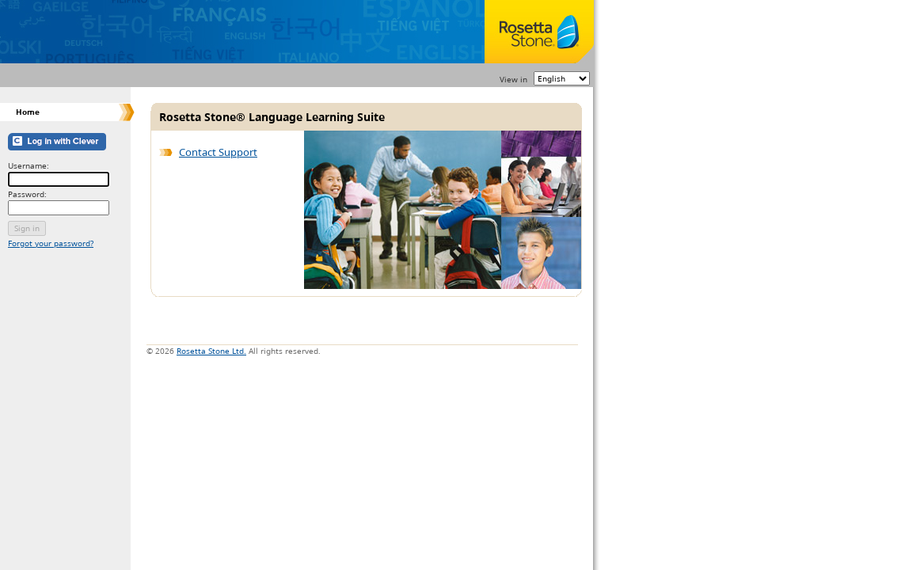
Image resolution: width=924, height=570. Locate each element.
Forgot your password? (51, 243)
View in (513, 79)
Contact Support (218, 152)
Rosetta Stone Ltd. (211, 351)
